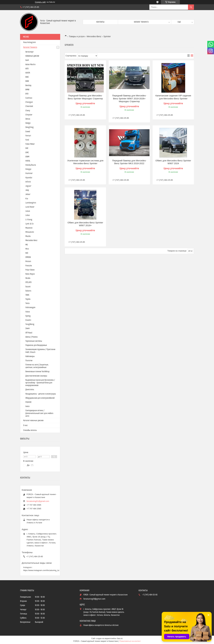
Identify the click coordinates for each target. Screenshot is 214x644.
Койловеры (30, 356)
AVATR (28, 73)
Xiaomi (28, 320)
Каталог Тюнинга (30, 47)
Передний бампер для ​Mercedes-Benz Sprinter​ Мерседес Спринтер (85, 97)
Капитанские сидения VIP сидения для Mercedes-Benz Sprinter (173, 97)
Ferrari (28, 136)
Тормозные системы (34, 341)
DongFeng (29, 127)
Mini (27, 249)
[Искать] (191, 7)
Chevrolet (29, 106)
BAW (27, 81)
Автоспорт (29, 52)
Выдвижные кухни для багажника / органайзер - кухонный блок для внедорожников (40, 383)
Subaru (28, 291)
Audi (27, 60)
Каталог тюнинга (141, 22)
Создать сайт (40, 2)
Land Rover (30, 207)
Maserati (29, 228)
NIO (27, 253)
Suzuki (28, 287)
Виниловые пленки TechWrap (37, 372)
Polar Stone (30, 270)
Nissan (28, 261)
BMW (27, 90)
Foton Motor (30, 144)
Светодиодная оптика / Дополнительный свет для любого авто (39, 413)
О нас (25, 425)
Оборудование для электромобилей (40, 398)
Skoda (28, 278)
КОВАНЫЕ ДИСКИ (32, 56)
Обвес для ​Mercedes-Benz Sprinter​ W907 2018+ (85, 224)
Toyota (28, 299)
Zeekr (28, 328)
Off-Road (29, 333)
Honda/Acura (31, 165)
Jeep (27, 190)
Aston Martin (30, 65)
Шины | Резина (32, 337)
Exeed (28, 132)
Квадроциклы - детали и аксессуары (41, 394)
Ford (27, 140)
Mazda (28, 236)
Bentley (28, 85)
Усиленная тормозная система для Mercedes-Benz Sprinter (85, 162)
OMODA (28, 257)
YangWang (30, 324)
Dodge (28, 123)
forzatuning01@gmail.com (38, 501)
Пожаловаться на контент (130, 641)
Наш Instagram (29, 42)
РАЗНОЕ (28, 402)
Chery (28, 111)
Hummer (29, 173)
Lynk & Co (29, 224)
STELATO (28, 282)
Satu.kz (120, 638)
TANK (27, 295)
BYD (27, 94)
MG (27, 245)
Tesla (27, 303)
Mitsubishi (30, 232)
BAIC (27, 77)
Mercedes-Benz (94, 36)
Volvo (28, 312)
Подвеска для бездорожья (36, 345)
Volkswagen (30, 308)
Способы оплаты (30, 430)
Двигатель (30, 390)
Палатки (29, 361)
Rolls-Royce (30, 274)
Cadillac (29, 98)
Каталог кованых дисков (33, 421)
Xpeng (28, 316)
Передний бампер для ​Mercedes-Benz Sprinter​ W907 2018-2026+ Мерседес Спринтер (129, 98)
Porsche (29, 266)
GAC (27, 148)
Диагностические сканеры (36, 376)
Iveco (27, 406)
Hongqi (28, 169)
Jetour (28, 194)
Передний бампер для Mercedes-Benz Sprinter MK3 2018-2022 (129, 162)
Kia (27, 199)
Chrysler (29, 115)
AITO (27, 69)
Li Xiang (29, 220)
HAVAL (28, 161)
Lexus (28, 211)
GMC (27, 153)
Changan (29, 102)
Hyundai (29, 178)
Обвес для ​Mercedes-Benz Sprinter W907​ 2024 (173, 162)
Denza (28, 119)
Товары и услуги (77, 36)
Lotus (28, 215)
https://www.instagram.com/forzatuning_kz (41, 570)
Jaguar (28, 186)
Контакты (100, 22)
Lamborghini (31, 203)
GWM (27, 157)
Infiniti (28, 182)
